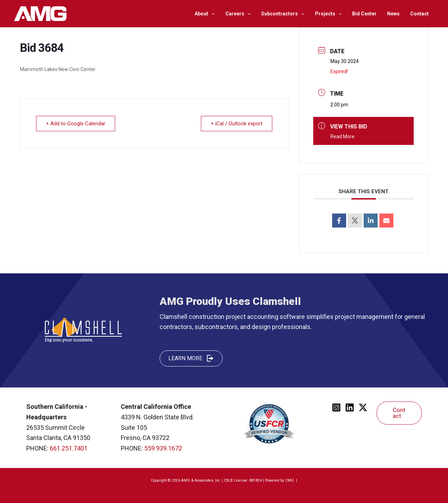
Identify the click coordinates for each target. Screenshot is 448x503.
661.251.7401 (69, 448)
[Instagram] (336, 407)
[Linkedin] (350, 407)
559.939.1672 (163, 448)
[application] (216, 14)
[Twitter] (363, 407)
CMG (290, 480)
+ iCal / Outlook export (236, 124)
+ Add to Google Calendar (76, 124)
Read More (342, 137)
